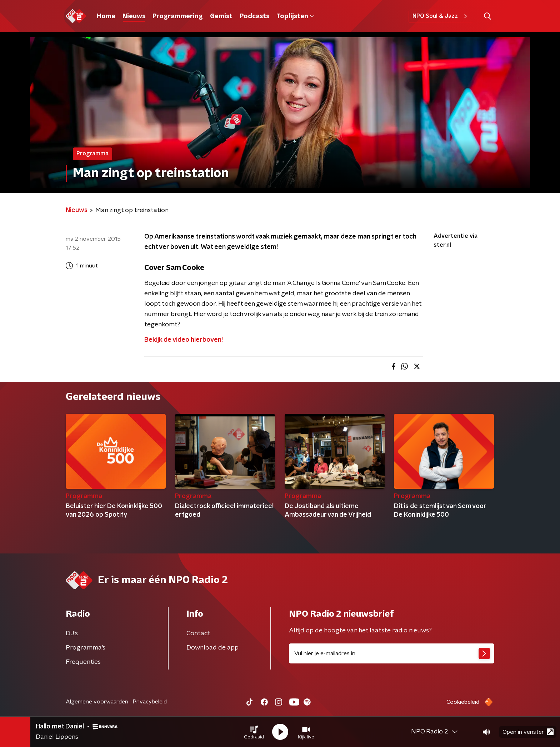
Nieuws (134, 16)
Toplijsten (295, 16)
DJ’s (72, 633)
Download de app (212, 648)
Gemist (221, 16)
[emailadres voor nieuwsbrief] (392, 653)
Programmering (178, 16)
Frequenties (83, 662)
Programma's (86, 648)
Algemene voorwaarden (97, 702)
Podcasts (254, 16)
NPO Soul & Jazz (441, 16)
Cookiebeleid (463, 702)
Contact (198, 633)
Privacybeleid (150, 702)
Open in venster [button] (528, 732)
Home (106, 16)
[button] (254, 732)
